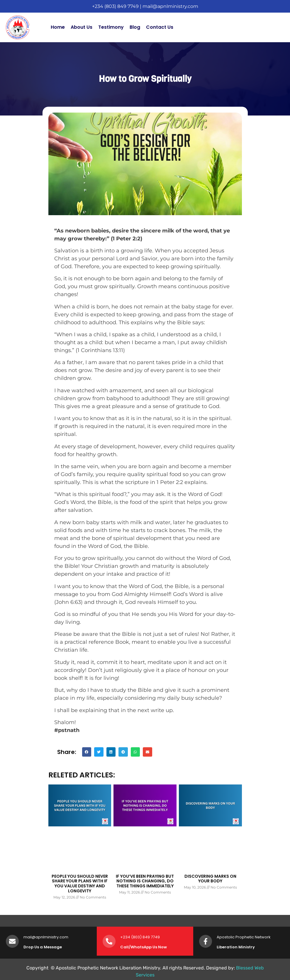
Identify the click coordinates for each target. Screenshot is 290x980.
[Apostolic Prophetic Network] (206, 941)
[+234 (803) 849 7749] (109, 941)
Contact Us (160, 27)
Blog (135, 27)
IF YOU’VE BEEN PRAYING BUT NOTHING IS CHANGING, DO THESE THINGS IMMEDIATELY (145, 881)
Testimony (111, 27)
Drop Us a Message (43, 947)
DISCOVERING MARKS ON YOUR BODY (210, 879)
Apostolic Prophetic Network (244, 937)
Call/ (125, 947)
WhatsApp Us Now (149, 947)
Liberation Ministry (236, 947)
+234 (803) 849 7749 (115, 6)
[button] (87, 752)
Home (58, 27)
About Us (82, 27)
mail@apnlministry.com (170, 6)
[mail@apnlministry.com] (12, 941)
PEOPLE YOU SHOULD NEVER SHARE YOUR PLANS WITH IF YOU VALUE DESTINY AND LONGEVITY (80, 884)
